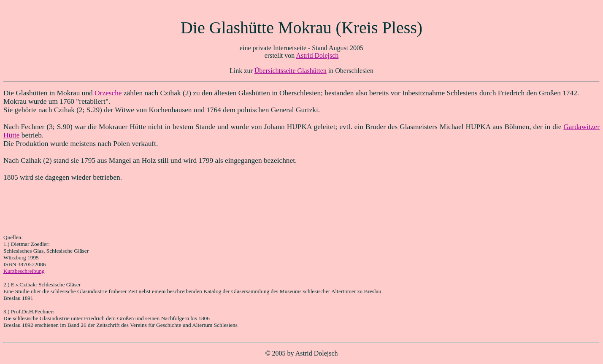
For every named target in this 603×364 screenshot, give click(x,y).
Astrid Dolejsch (317, 55)
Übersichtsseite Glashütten (291, 71)
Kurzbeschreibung (24, 271)
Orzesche (109, 93)
